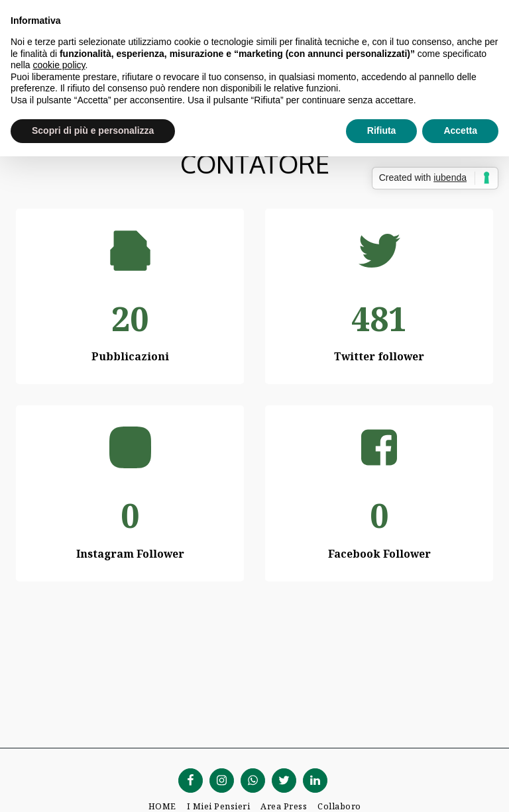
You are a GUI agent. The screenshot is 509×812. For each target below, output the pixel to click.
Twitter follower (379, 356)
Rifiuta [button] (382, 130)
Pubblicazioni (130, 356)
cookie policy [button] (59, 65)
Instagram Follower (130, 554)
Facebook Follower (379, 554)
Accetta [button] (460, 130)
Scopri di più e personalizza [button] (93, 130)
